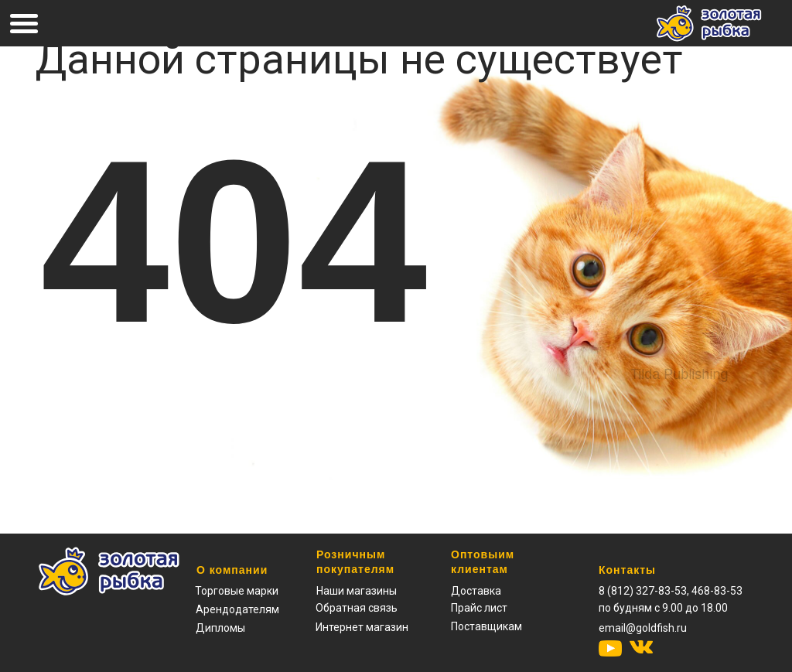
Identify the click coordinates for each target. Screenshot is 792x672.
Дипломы (220, 628)
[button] (479, 608)
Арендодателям (237, 609)
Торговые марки (237, 591)
